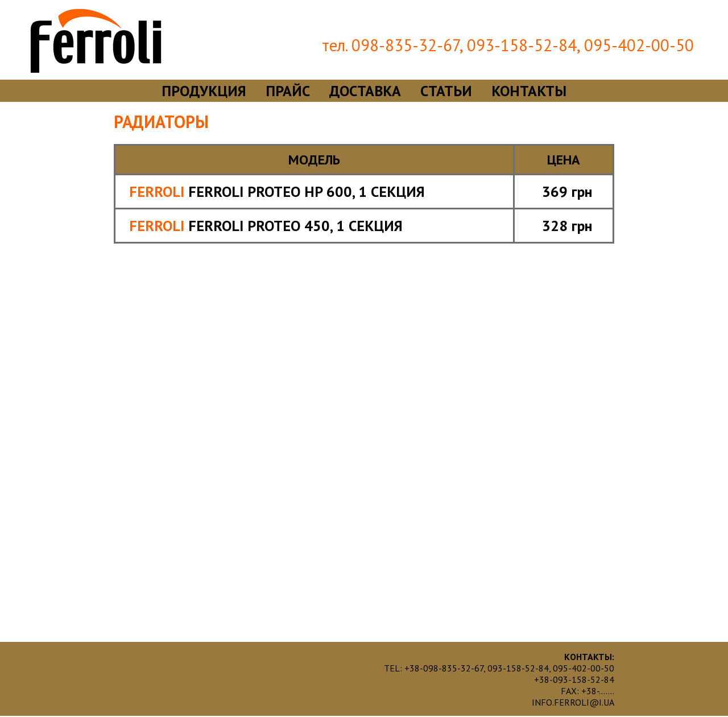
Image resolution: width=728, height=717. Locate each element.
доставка (365, 91)
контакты (529, 91)
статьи (446, 91)
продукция (204, 91)
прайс (288, 91)
